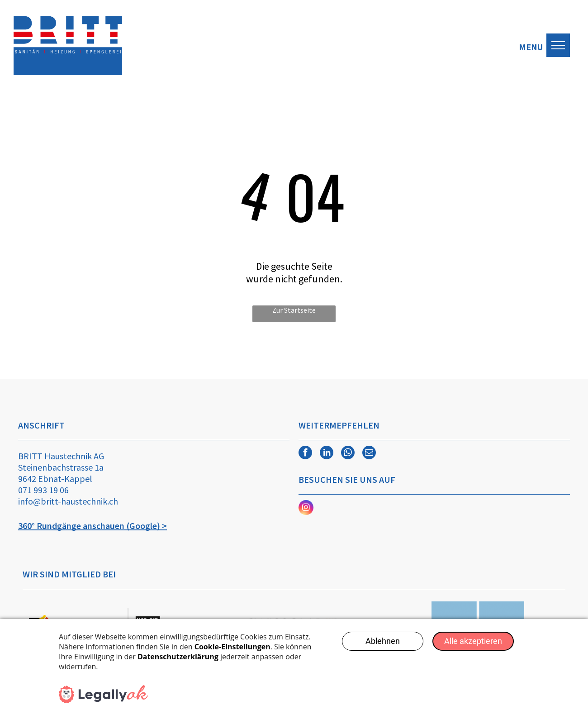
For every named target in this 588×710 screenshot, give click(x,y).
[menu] (558, 45)
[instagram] (306, 509)
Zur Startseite (294, 310)
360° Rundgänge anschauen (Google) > (92, 526)
